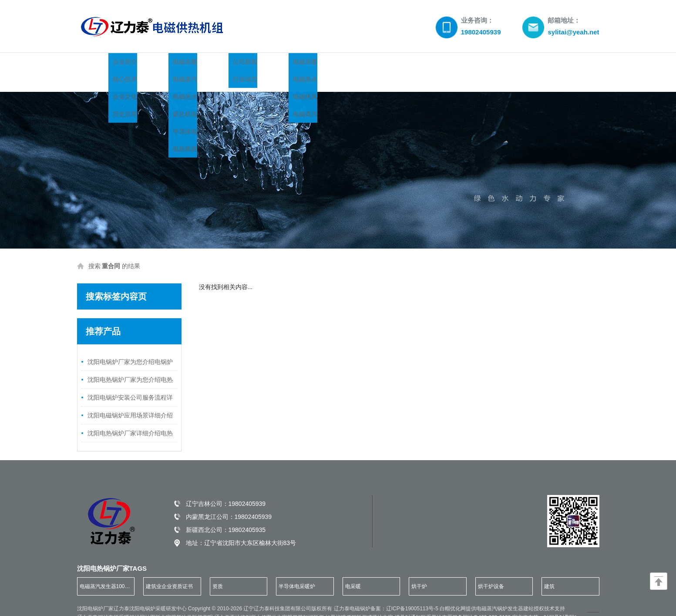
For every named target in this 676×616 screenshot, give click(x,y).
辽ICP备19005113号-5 (413, 591)
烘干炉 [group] (419, 569)
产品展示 (206, 63)
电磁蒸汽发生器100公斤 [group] (105, 572)
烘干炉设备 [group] (491, 569)
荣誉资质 (363, 63)
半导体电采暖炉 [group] (297, 569)
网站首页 (102, 63)
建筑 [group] (549, 569)
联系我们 (467, 63)
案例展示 (311, 63)
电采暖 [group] (353, 569)
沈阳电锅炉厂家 (95, 591)
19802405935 (247, 512)
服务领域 (415, 63)
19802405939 (247, 486)
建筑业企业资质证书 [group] (169, 569)
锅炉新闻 (259, 63)
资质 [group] (218, 569)
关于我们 (154, 63)
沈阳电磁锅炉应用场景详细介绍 (130, 398)
